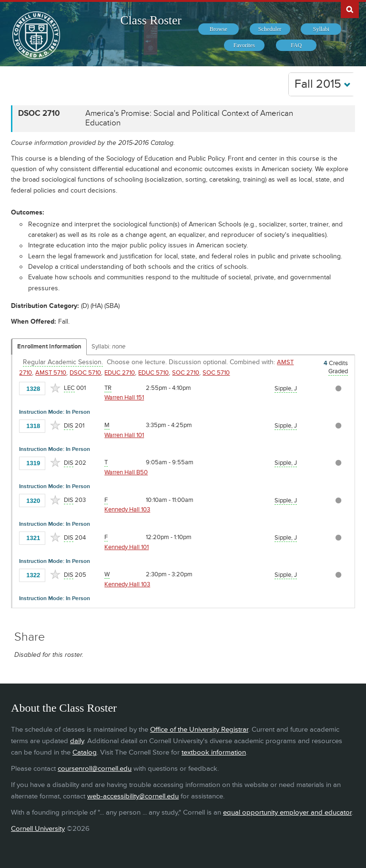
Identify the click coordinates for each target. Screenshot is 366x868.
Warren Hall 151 (124, 398)
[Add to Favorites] (55, 388)
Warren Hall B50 (126, 472)
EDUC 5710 (153, 373)
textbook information (214, 752)
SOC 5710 (216, 373)
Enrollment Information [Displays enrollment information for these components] (49, 347)
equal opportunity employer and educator (287, 812)
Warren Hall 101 (124, 435)
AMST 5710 (51, 373)
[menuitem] (219, 29)
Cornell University (38, 829)
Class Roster (151, 20)
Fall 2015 (323, 84)
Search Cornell (350, 9)
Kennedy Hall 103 (127, 510)
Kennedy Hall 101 (127, 547)
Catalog (85, 752)
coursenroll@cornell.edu (95, 769)
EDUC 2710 (120, 373)
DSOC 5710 (85, 373)
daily (77, 741)
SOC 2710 (186, 373)
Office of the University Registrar (199, 730)
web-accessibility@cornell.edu (133, 796)
